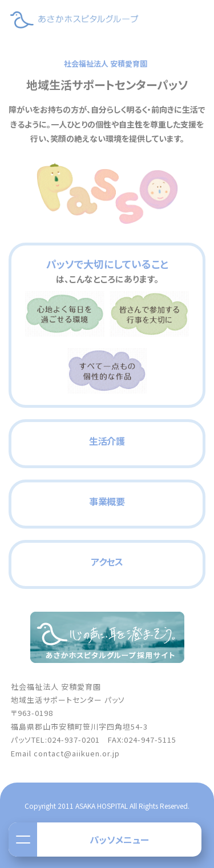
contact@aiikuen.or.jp (77, 753)
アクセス (107, 562)
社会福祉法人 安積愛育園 (106, 64)
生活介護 (107, 441)
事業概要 (107, 501)
